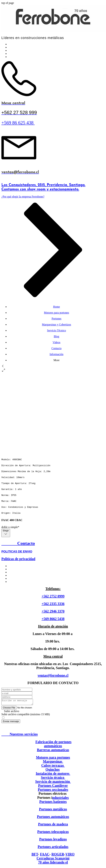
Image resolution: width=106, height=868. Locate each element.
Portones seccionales (53, 791)
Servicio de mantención (53, 783)
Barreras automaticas (53, 751)
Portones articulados (53, 848)
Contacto (18, 543)
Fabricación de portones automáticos (53, 745)
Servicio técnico (53, 779)
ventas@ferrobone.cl (53, 675)
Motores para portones (53, 758)
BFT (35, 855)
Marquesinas (53, 762)
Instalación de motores (53, 774)
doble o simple (10, 527)
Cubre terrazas (53, 766)
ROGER (58, 855)
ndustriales (60, 799)
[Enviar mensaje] (11, 722)
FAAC (45, 855)
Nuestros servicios (20, 735)
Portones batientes (53, 803)
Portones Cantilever (53, 787)
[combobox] (6, 533)
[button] (53, 371)
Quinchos (53, 770)
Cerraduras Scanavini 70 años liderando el (53, 861)
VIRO (70, 855)
